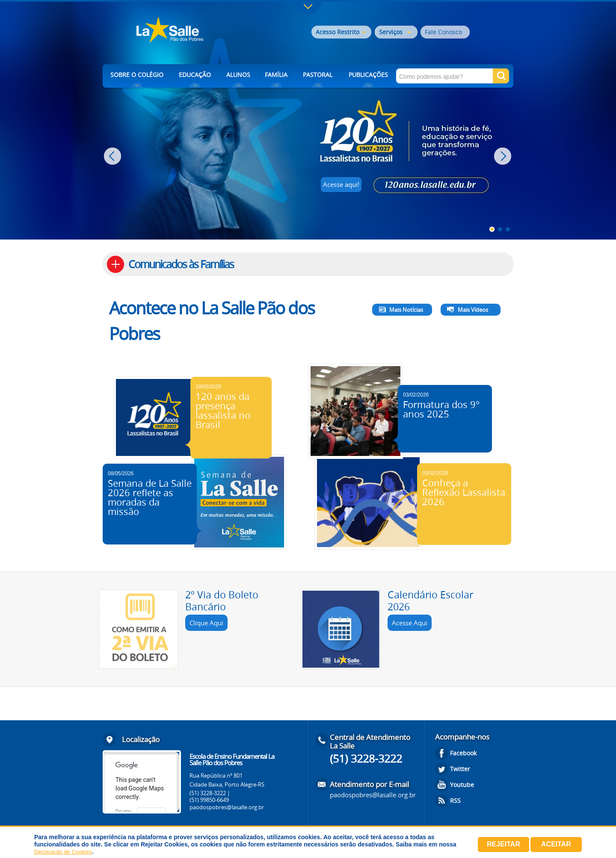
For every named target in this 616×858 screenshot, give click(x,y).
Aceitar (556, 844)
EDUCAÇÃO (195, 75)
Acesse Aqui (410, 623)
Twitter (460, 769)
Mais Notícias (406, 310)
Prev (114, 156)
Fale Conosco (443, 32)
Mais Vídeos (473, 310)
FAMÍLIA (276, 75)
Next (504, 156)
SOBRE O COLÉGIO (137, 75)
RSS (455, 800)
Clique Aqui (206, 623)
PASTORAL (318, 75)
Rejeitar (503, 844)
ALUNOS (238, 75)
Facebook (463, 753)
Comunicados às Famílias (181, 264)
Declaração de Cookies (63, 852)
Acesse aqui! (341, 184)
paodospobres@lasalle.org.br (227, 807)
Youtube (462, 785)
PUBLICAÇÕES (368, 75)
